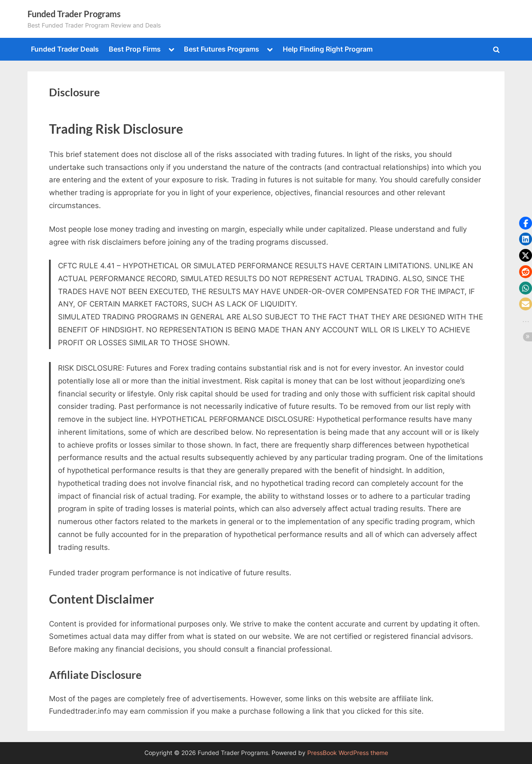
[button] (526, 223)
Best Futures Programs (222, 49)
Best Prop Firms (135, 49)
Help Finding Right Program (328, 49)
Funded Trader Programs (74, 14)
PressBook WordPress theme (348, 753)
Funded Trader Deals (65, 49)
